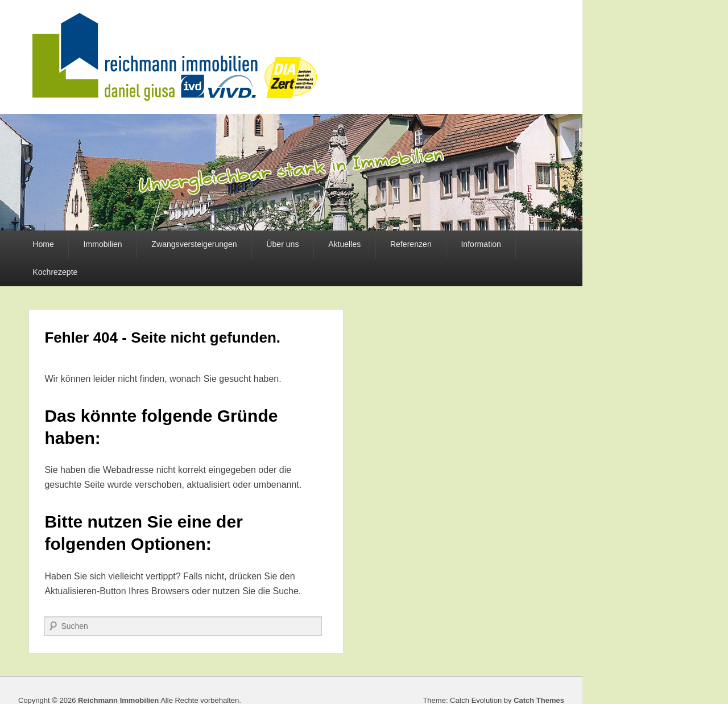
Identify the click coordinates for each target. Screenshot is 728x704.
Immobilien (103, 244)
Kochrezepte (55, 272)
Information (481, 244)
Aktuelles (344, 244)
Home (43, 244)
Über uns (282, 244)
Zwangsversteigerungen (194, 244)
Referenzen (411, 244)
